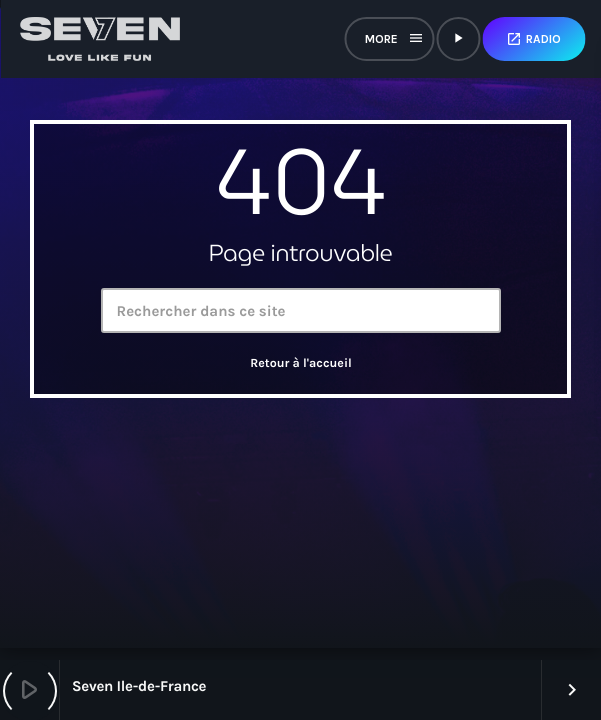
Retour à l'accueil (301, 364)
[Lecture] (458, 39)
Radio (533, 39)
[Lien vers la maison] (100, 39)
